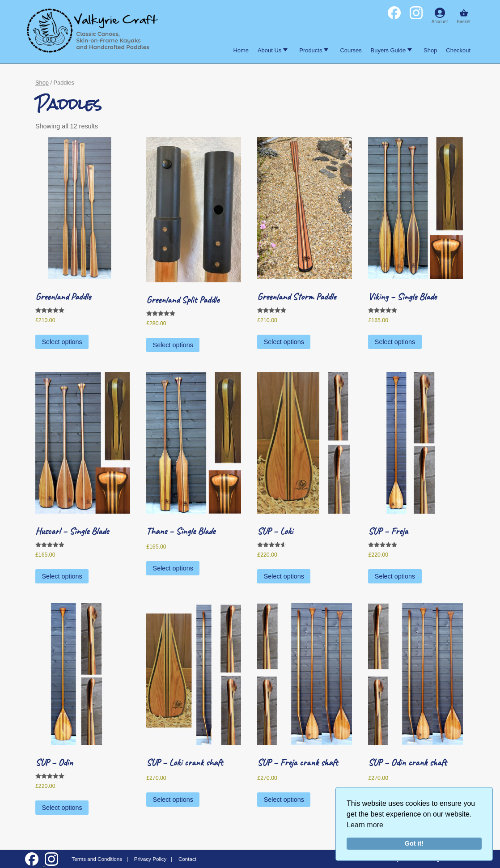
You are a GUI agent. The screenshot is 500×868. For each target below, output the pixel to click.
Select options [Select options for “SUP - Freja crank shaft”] (284, 800)
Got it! (414, 843)
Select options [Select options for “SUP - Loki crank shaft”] (173, 800)
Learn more (365, 825)
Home (241, 50)
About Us (273, 50)
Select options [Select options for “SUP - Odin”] (62, 808)
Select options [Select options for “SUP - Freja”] (395, 576)
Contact (187, 859)
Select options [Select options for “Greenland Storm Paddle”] (284, 342)
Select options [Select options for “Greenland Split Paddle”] (173, 345)
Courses (351, 50)
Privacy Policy (150, 859)
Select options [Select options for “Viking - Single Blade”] (395, 342)
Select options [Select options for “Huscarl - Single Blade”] (62, 576)
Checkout (458, 50)
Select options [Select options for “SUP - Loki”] (284, 576)
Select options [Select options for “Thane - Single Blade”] (173, 568)
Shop (430, 50)
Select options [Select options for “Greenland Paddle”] (62, 342)
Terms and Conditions (97, 859)
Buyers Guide (391, 50)
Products (314, 50)
